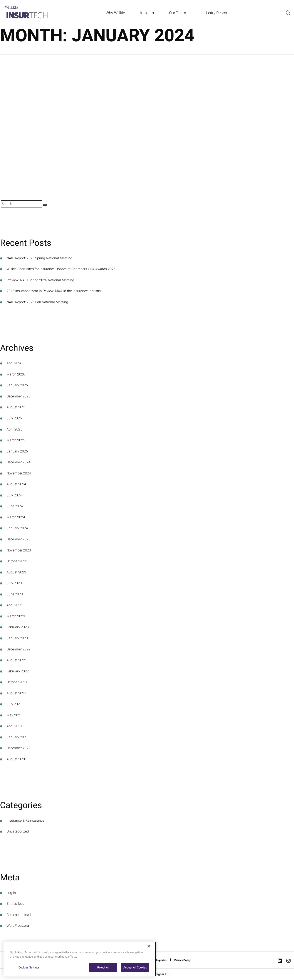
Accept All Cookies (135, 967)
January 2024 (17, 528)
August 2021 (16, 693)
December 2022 (18, 649)
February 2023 (18, 627)
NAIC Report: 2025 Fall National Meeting (37, 302)
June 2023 (15, 594)
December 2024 (18, 462)
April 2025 (14, 429)
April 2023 (14, 605)
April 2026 (14, 363)
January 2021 (17, 737)
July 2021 (14, 704)
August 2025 (16, 407)
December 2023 (18, 539)
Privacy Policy (182, 960)
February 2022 (18, 671)
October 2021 (17, 682)
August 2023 (16, 572)
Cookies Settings (29, 967)
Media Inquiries (157, 960)
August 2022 (16, 660)
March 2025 (16, 440)
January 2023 (17, 638)
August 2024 (16, 484)
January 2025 (17, 451)
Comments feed (19, 915)
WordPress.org (18, 926)
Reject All (103, 967)
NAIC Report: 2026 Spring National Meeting (39, 258)
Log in (11, 893)
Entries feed (15, 904)
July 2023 (14, 583)
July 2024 (14, 495)
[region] (80, 959)
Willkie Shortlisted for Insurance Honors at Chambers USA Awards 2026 (61, 269)
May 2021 (14, 715)
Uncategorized (18, 831)
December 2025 (18, 396)
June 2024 (15, 506)
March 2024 (16, 517)
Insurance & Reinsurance (25, 821)
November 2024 (19, 473)
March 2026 (16, 374)
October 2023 (17, 561)
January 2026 (17, 385)
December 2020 (18, 748)
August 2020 (16, 759)
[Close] (149, 946)
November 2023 (19, 550)
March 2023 (16, 616)
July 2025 (14, 418)
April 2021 (14, 726)
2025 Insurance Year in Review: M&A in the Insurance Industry (54, 291)
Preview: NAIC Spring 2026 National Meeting (40, 280)
